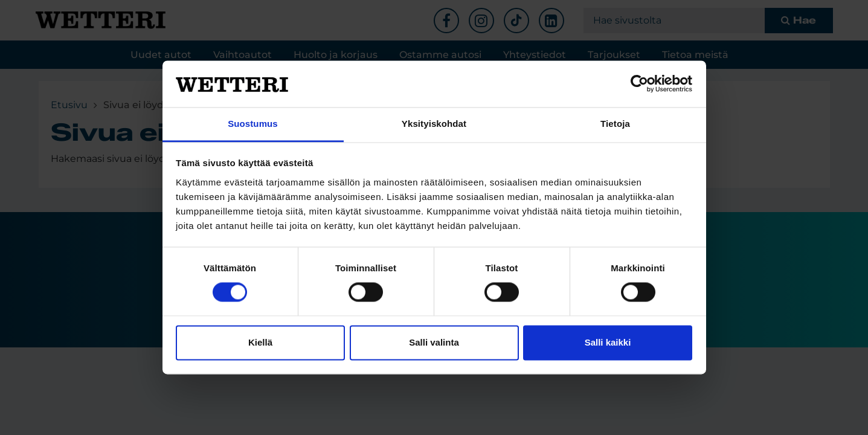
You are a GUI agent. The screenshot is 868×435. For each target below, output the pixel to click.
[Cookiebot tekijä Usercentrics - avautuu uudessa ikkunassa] (639, 84)
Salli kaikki (608, 342)
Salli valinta (434, 342)
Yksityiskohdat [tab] (434, 124)
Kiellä (260, 342)
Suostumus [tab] (253, 124)
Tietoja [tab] (615, 124)
